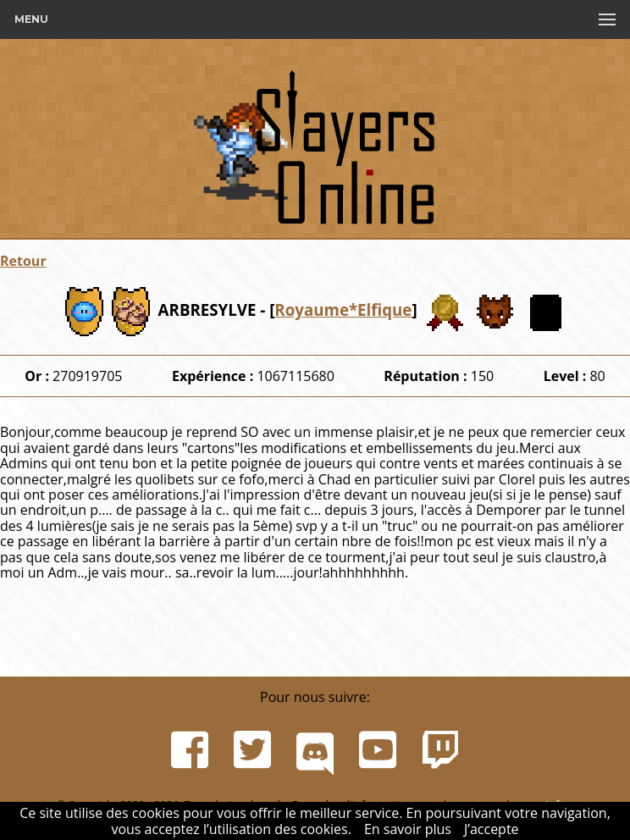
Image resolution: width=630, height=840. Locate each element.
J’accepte (492, 829)
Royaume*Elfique (343, 309)
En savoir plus (408, 829)
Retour (23, 261)
